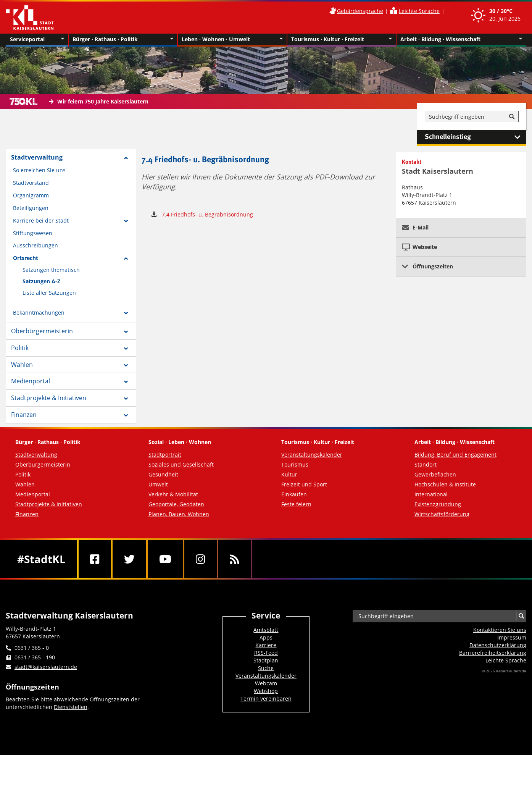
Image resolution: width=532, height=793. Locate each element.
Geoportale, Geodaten (176, 504)
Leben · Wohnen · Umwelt (232, 39)
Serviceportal (37, 39)
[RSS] (235, 559)
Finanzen (24, 415)
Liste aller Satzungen (49, 293)
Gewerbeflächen (435, 474)
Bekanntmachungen (39, 313)
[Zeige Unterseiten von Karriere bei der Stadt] (126, 221)
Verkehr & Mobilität (173, 494)
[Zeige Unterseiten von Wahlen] (126, 365)
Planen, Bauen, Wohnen (179, 514)
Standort (426, 464)
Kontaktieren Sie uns (500, 630)
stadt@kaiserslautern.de (46, 667)
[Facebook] (95, 559)
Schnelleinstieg (476, 137)
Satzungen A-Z (41, 281)
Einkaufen (294, 494)
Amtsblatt (266, 630)
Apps (266, 637)
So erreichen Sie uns (39, 170)
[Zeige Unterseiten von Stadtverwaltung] (126, 158)
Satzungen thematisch (51, 270)
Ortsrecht (26, 258)
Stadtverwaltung (37, 157)
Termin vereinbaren (266, 699)
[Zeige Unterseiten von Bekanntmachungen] (126, 313)
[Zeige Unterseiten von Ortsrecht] (126, 258)
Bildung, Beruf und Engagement (455, 455)
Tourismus (295, 464)
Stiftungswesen (33, 233)
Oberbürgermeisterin (42, 331)
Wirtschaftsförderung (442, 514)
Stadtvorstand (31, 183)
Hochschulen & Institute (445, 484)
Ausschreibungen (35, 245)
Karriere (266, 645)
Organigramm (31, 195)
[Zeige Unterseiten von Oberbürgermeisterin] (126, 332)
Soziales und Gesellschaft (181, 464)
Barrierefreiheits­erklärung (493, 653)
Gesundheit (163, 474)
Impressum (512, 637)
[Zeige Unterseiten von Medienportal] (126, 382)
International (431, 494)
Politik (20, 348)
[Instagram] (201, 559)
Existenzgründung (438, 504)
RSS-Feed (266, 653)
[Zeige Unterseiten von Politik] (126, 349)
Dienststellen (71, 707)
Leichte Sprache (419, 11)
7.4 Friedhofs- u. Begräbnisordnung (207, 214)
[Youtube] (165, 559)
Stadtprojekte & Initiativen (49, 398)
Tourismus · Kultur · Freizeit (342, 39)
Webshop (266, 691)
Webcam (266, 683)
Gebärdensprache (360, 11)
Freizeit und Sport (304, 484)
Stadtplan (266, 660)
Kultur (289, 474)
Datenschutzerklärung (498, 645)
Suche (266, 668)
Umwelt (158, 484)
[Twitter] (129, 559)
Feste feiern (296, 504)
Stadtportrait (165, 455)
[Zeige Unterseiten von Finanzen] (126, 415)
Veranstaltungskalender (312, 455)
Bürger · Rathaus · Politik (123, 39)
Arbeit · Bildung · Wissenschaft (461, 39)
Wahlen (22, 365)
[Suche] (512, 117)
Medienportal (31, 381)
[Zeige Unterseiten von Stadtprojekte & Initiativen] (126, 399)
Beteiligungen (31, 208)
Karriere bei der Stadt (41, 220)
